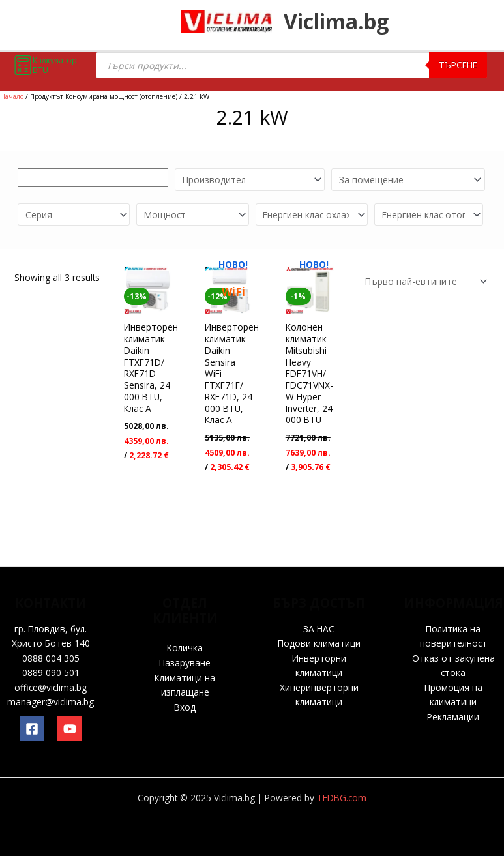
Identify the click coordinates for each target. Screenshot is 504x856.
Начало (12, 96)
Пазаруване (185, 663)
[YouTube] (70, 729)
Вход (185, 707)
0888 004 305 (51, 658)
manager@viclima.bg (51, 702)
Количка (185, 648)
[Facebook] (32, 729)
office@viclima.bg (51, 687)
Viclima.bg (347, 23)
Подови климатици (319, 643)
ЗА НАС (319, 629)
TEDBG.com (342, 798)
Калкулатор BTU (45, 65)
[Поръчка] (424, 281)
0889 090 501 (51, 672)
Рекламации (453, 717)
